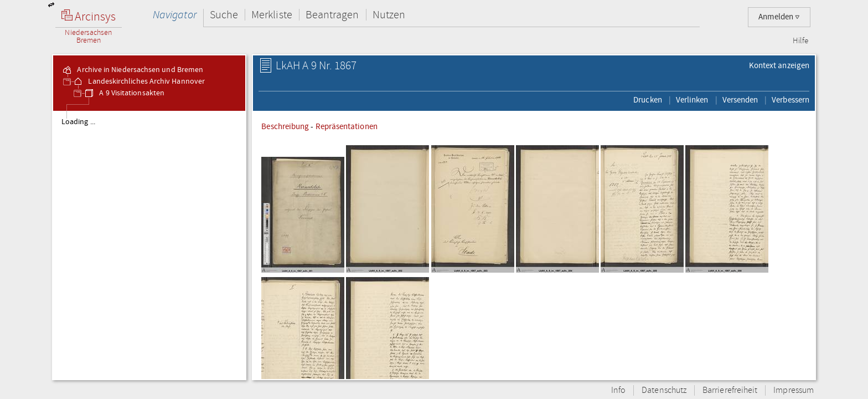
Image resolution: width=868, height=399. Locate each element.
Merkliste (272, 15)
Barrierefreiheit (730, 390)
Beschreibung (285, 126)
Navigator (175, 15)
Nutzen (389, 15)
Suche (224, 15)
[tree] (149, 245)
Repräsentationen (347, 126)
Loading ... (78, 122)
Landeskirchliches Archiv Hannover (139, 81)
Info (618, 390)
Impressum (794, 390)
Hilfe (800, 41)
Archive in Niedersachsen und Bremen (132, 70)
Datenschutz (664, 390)
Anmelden (779, 17)
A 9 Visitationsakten (124, 93)
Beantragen (332, 15)
